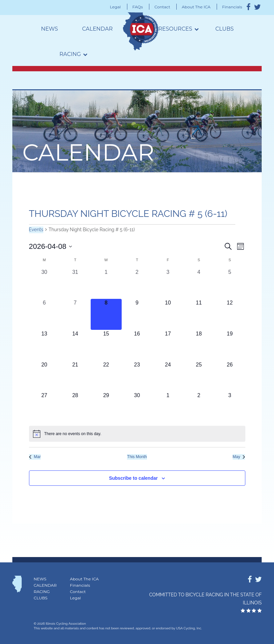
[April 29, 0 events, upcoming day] (106, 407)
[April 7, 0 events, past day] (75, 314)
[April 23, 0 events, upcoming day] (137, 376)
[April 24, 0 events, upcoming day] (168, 376)
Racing (70, 54)
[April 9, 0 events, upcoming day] (137, 314)
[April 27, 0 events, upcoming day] (44, 407)
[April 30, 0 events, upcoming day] (137, 407)
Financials (232, 7)
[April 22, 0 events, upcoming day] (106, 376)
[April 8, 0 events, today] (106, 314)
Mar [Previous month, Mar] (35, 457)
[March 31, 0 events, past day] (75, 284)
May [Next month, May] (239, 457)
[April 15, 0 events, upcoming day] (106, 345)
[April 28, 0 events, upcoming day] (75, 407)
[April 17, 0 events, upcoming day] (168, 345)
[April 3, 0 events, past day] (168, 284)
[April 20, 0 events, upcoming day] (44, 376)
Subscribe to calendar (133, 478)
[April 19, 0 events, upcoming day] (230, 345)
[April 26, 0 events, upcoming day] (230, 376)
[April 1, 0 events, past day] (106, 284)
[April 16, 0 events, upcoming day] (137, 345)
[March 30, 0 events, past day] (44, 284)
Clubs (224, 29)
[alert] (137, 434)
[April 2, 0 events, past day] (137, 284)
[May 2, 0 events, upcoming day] (199, 407)
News (49, 29)
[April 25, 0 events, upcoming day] (199, 376)
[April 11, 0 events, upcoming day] (199, 314)
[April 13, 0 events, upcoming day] (44, 345)
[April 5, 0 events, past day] (230, 284)
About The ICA (196, 7)
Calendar (97, 29)
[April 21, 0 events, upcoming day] (75, 376)
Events (36, 230)
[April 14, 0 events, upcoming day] (75, 345)
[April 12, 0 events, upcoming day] (230, 314)
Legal (115, 7)
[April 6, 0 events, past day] (44, 314)
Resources (175, 29)
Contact (162, 7)
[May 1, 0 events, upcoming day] (168, 407)
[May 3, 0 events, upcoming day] (230, 407)
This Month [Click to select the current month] (137, 457)
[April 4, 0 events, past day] (199, 284)
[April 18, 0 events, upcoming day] (199, 345)
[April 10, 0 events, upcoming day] (168, 314)
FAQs (138, 7)
